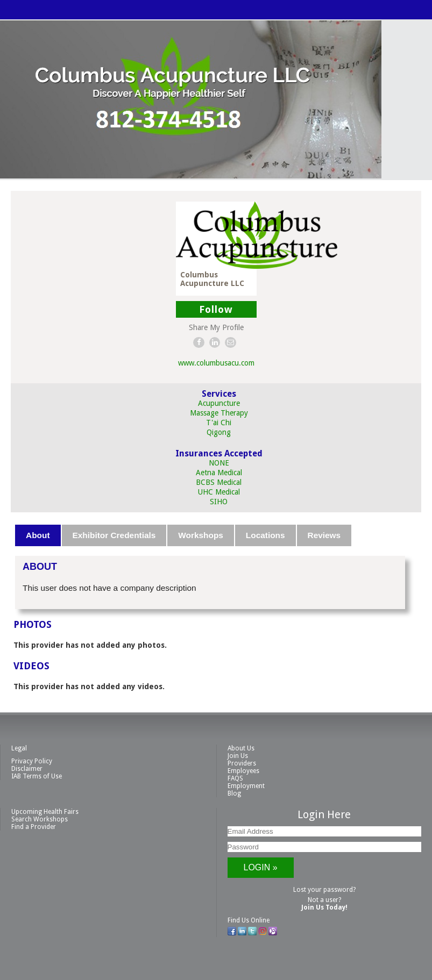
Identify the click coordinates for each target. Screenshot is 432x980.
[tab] (38, 535)
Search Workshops (40, 819)
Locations (265, 535)
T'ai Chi (219, 423)
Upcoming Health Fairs (45, 812)
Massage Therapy (219, 413)
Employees (243, 771)
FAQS (235, 778)
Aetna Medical (219, 473)
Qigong (219, 432)
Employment (246, 786)
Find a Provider (34, 827)
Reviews (324, 535)
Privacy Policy (32, 761)
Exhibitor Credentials (114, 535)
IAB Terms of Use (37, 776)
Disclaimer (27, 769)
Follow (216, 309)
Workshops (201, 535)
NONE (219, 463)
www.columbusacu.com (216, 363)
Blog (234, 793)
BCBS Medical (219, 482)
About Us (241, 748)
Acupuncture (219, 403)
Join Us (238, 756)
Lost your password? (324, 890)
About (38, 535)
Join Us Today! (324, 907)
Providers (242, 763)
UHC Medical (219, 492)
